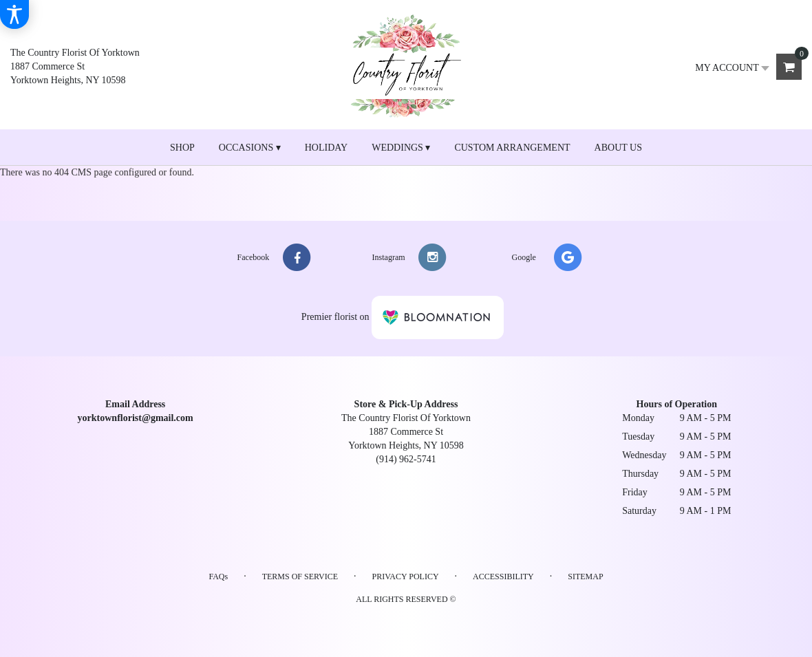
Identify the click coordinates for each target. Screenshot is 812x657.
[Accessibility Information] (14, 14)
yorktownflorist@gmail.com (136, 418)
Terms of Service (300, 577)
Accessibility (503, 577)
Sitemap (585, 577)
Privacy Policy (406, 577)
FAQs (218, 577)
